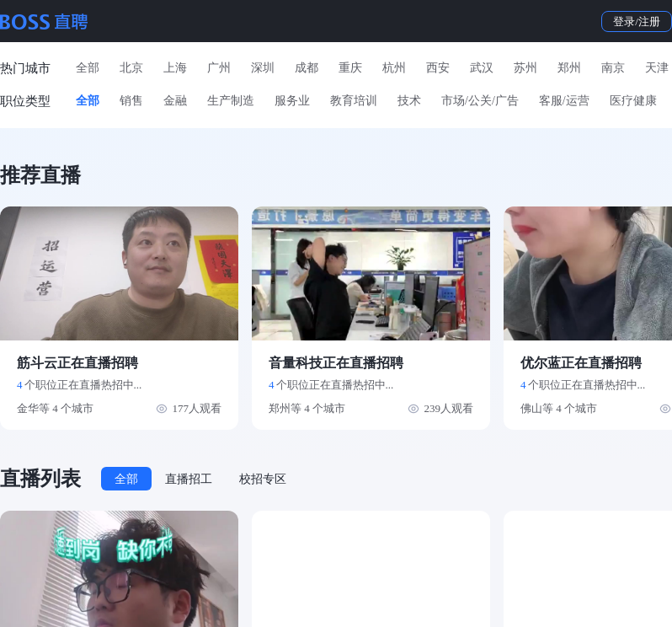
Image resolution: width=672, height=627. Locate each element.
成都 (307, 68)
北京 (131, 68)
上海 (175, 68)
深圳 (263, 68)
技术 (409, 101)
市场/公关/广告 (480, 101)
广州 (219, 68)
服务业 (292, 101)
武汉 (482, 68)
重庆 (350, 68)
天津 (657, 68)
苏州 (525, 68)
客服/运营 (564, 101)
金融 (175, 101)
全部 (88, 68)
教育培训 (354, 101)
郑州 (569, 68)
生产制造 (231, 101)
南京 (613, 68)
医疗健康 (633, 101)
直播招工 (189, 479)
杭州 (394, 68)
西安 (438, 68)
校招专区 (263, 479)
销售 (131, 101)
